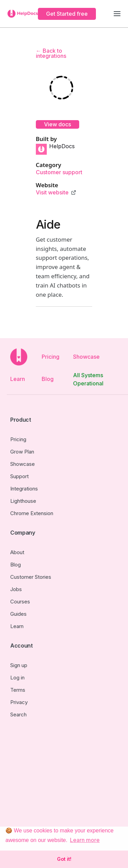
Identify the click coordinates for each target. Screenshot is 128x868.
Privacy (19, 702)
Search (18, 714)
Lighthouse (23, 501)
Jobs (16, 589)
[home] (21, 14)
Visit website (52, 193)
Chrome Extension (32, 513)
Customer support (59, 172)
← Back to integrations (51, 53)
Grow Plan (22, 452)
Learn (18, 379)
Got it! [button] (64, 859)
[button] (117, 14)
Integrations (24, 489)
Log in (17, 678)
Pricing (51, 357)
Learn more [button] (85, 840)
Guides (18, 614)
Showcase (86, 357)
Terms (18, 690)
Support (19, 476)
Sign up (19, 665)
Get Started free (67, 14)
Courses (20, 602)
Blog (48, 379)
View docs (58, 124)
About (17, 552)
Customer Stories (31, 577)
